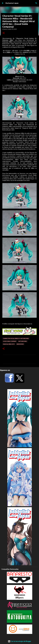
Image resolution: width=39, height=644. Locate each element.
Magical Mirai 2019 (9, 344)
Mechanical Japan (12, 3)
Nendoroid (20, 344)
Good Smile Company (10, 341)
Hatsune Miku (23, 341)
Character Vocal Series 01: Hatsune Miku (16, 338)
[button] (4, 33)
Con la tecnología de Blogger (19, 641)
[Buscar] (36, 3)
